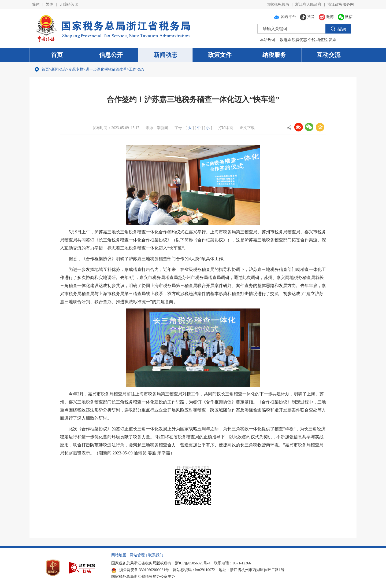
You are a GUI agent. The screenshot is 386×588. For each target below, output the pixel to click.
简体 (36, 4)
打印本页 (226, 128)
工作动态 (136, 69)
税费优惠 (299, 40)
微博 (326, 17)
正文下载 (247, 128)
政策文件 (220, 55)
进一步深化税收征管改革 (106, 69)
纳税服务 (274, 55)
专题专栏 (76, 69)
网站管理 (137, 555)
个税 (312, 40)
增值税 (322, 40)
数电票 (285, 40)
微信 (345, 17)
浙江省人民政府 (308, 4)
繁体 (50, 4)
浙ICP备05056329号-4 (193, 563)
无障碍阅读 (69, 4)
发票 (332, 40)
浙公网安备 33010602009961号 (140, 570)
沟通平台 (285, 17)
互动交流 (329, 55)
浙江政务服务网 (341, 4)
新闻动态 (165, 55)
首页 (57, 55)
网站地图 (119, 555)
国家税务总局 (278, 4)
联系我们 (156, 555)
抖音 (307, 17)
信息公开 (111, 55)
